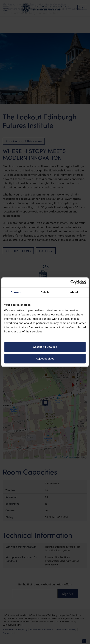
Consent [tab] (16, 292)
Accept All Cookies (45, 347)
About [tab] (74, 292)
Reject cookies (45, 359)
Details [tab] (45, 292)
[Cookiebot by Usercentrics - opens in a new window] (70, 282)
